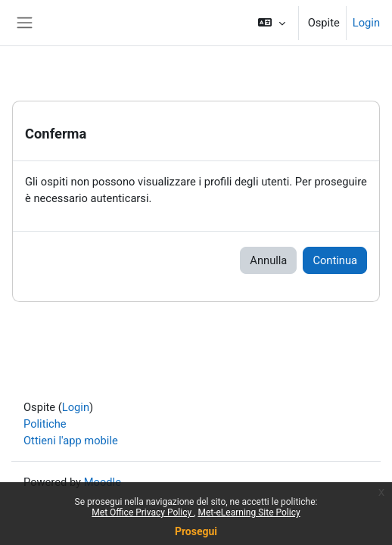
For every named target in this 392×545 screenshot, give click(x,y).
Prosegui (196, 531)
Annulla (268, 260)
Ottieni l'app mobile (71, 441)
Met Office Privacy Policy (143, 512)
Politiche (45, 424)
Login (366, 23)
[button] (271, 23)
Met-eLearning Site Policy (249, 512)
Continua (335, 260)
